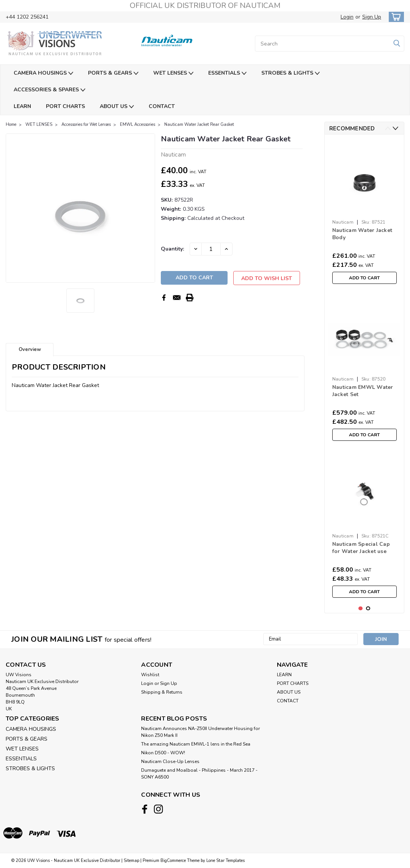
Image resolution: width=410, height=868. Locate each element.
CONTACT (162, 106)
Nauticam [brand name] (343, 222)
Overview (30, 349)
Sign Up (372, 17)
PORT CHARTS (65, 106)
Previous (388, 128)
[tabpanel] (364, 214)
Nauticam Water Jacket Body (362, 234)
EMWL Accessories (137, 125)
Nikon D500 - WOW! (163, 753)
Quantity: (172, 249)
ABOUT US (117, 107)
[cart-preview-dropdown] (395, 17)
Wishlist (150, 675)
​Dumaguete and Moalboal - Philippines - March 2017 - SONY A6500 (199, 774)
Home (11, 125)
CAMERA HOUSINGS (43, 73)
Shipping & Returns (162, 692)
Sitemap (131, 861)
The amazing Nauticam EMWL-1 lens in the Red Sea (196, 744)
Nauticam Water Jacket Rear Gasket (200, 125)
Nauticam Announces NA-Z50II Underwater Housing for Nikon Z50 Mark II (200, 732)
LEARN (22, 106)
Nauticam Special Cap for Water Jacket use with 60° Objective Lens (364, 548)
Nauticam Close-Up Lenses (170, 761)
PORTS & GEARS (113, 73)
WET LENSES (173, 73)
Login (347, 17)
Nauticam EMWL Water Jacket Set (363, 391)
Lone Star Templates (225, 861)
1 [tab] (361, 609)
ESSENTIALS (227, 73)
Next (395, 128)
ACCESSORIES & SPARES (49, 90)
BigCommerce (173, 861)
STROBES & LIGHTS (291, 73)
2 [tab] (368, 609)
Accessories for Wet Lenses (86, 125)
